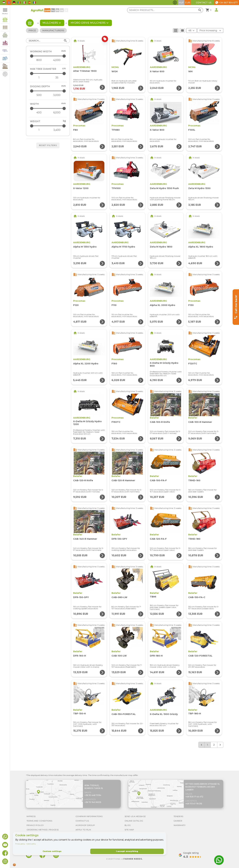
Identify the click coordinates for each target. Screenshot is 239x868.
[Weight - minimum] (39, 130)
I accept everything (127, 851)
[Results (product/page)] (192, 30)
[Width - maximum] (48, 108)
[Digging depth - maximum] (48, 91)
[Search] (48, 41)
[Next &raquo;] (220, 745)
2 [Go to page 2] (214, 745)
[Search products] (165, 10)
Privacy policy (20, 844)
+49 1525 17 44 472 (194, 797)
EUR (188, 3)
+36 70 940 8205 (93, 802)
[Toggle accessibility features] (175, 3)
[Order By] (210, 30)
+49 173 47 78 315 (194, 804)
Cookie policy (31, 844)
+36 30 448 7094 (93, 795)
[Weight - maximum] (48, 126)
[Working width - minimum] (39, 60)
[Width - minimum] (39, 113)
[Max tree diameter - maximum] (48, 73)
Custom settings (52, 851)
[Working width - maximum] (48, 56)
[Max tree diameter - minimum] (39, 78)
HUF (181, 3)
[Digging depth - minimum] (39, 95)
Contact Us (204, 3)
